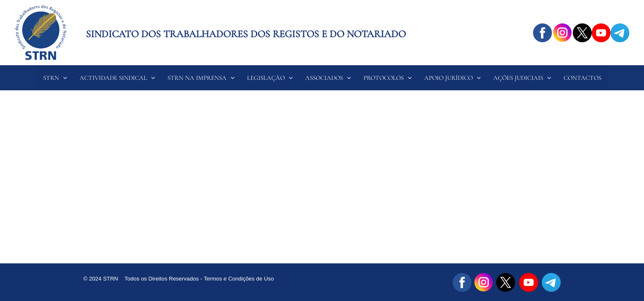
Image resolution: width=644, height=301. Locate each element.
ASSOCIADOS (328, 78)
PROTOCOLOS (388, 78)
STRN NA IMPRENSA (201, 78)
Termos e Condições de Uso (239, 279)
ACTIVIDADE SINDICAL (117, 78)
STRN (55, 78)
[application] (63, 78)
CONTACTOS (582, 78)
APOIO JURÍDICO (452, 78)
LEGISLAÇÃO (270, 78)
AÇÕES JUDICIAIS (522, 78)
